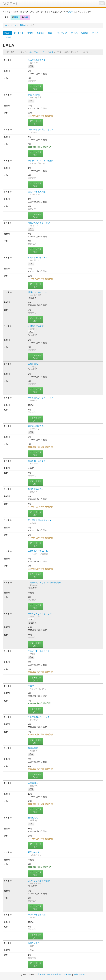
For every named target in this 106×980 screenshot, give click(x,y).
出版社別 (40, 33)
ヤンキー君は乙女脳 (37, 915)
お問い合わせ (79, 974)
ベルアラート (10, 3)
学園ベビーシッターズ (38, 258)
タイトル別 (19, 33)
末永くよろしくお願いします (41, 614)
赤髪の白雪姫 (34, 95)
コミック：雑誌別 (18, 25)
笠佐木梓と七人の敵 (37, 192)
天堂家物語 (33, 783)
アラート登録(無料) (36, 88)
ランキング (62, 33)
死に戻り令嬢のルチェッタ (40, 520)
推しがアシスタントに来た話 (41, 161)
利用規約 (41, 974)
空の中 (31, 686)
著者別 (30, 33)
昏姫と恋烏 (33, 364)
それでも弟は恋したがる (39, 717)
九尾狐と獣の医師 (36, 326)
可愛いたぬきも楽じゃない (40, 223)
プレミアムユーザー (37, 52)
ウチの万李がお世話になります (42, 129)
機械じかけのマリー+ (37, 292)
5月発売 (85, 33)
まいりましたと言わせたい (40, 881)
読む (31, 66)
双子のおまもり (35, 852)
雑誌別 (7, 33)
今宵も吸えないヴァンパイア (41, 398)
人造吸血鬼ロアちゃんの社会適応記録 (44, 583)
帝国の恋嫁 (33, 748)
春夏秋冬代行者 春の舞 (38, 551)
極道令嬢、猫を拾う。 (38, 461)
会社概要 (68, 974)
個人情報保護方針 (55, 974)
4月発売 (74, 33)
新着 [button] (51, 33)
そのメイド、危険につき (39, 651)
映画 (15, 17)
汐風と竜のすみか (36, 489)
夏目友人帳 (33, 818)
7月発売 (8, 37)
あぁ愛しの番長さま (37, 60)
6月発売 (95, 33)
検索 (25, 17)
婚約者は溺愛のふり (37, 426)
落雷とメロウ (34, 943)
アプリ (71, 12)
